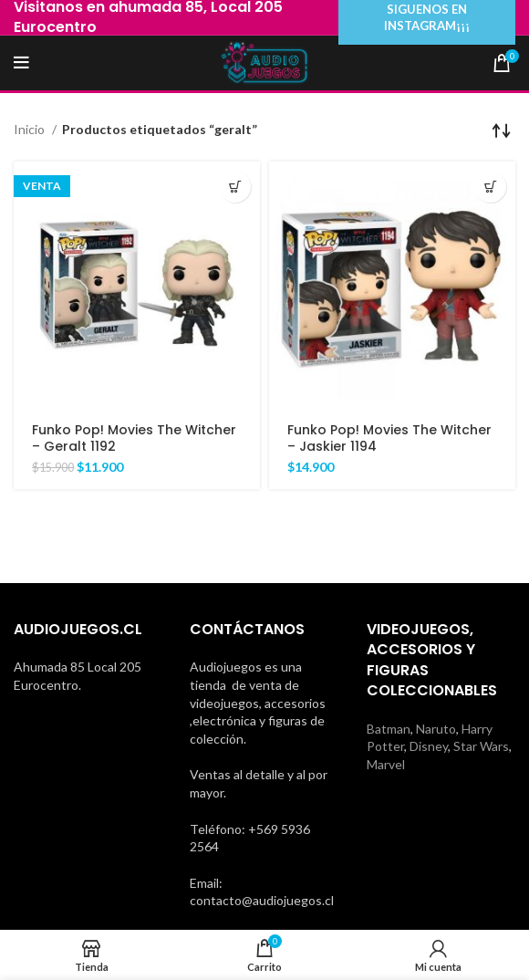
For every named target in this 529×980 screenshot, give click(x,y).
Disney (429, 746)
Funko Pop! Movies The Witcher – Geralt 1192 (134, 438)
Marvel (386, 764)
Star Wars (481, 746)
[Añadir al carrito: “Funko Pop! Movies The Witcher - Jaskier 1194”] (490, 187)
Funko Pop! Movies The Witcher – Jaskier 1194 (389, 438)
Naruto (436, 729)
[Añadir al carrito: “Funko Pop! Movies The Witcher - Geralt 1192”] (235, 187)
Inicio (31, 129)
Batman (389, 729)
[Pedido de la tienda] (502, 130)
